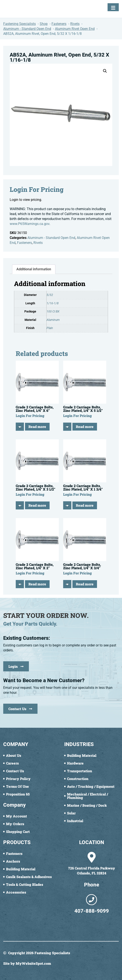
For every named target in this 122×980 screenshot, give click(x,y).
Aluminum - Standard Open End (51, 238)
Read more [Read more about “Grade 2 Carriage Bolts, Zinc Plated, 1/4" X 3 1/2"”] (37, 505)
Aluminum (53, 320)
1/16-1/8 (53, 303)
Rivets (38, 243)
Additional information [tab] (34, 269)
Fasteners (24, 243)
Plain (50, 328)
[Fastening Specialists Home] (19, 9)
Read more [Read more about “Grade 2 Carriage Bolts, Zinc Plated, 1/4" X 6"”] (37, 427)
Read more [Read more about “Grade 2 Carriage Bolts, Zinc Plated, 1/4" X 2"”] (37, 584)
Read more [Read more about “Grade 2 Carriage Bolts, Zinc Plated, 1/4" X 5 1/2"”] (85, 427)
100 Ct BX (53, 312)
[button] (105, 71)
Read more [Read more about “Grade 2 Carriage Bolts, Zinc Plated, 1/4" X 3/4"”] (85, 584)
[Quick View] (20, 427)
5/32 (50, 295)
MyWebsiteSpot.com (33, 963)
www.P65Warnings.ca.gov (30, 224)
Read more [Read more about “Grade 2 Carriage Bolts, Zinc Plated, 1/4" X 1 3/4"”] (85, 505)
